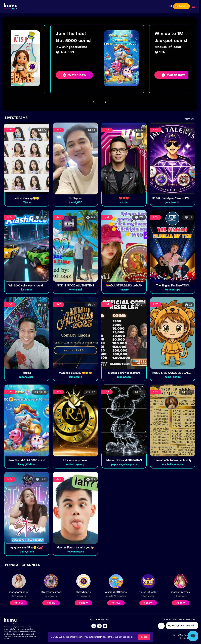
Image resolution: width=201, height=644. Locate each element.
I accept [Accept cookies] (144, 637)
